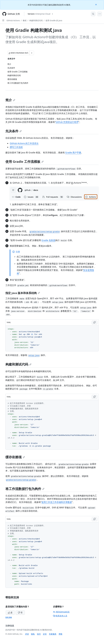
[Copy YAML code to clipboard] (95, 322)
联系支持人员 (60, 616)
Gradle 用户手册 (73, 153)
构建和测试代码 (36, 20)
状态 (39, 634)
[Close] (96, 4)
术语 (27, 634)
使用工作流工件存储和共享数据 (57, 502)
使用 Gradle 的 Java (54, 20)
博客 (61, 634)
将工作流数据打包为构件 (25, 489)
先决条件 (14, 131)
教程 (25, 20)
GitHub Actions (13, 20)
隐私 (33, 634)
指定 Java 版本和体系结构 (23, 293)
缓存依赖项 (15, 457)
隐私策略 (9, 617)
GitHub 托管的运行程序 (67, 122)
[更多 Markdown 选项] (32, 53)
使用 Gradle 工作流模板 (25, 162)
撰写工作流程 (16, 147)
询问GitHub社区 (61, 612)
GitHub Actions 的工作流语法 (24, 143)
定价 (45, 634)
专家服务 (53, 634)
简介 (10, 100)
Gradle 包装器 (48, 240)
